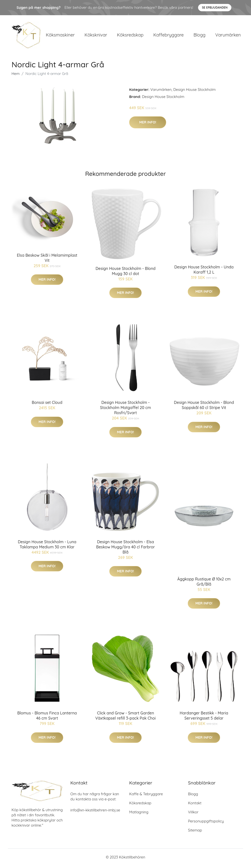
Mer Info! (148, 125)
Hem (16, 76)
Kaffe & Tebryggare (146, 796)
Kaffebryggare (168, 36)
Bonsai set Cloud (47, 405)
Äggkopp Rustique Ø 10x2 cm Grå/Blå (204, 584)
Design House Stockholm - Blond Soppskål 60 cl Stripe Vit (204, 408)
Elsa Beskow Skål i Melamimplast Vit (47, 260)
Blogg (199, 36)
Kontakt (195, 805)
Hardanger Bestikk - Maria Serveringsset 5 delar (204, 718)
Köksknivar (96, 36)
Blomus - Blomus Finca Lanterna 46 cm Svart (47, 718)
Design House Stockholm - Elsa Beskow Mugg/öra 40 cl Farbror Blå (125, 549)
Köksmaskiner (60, 36)
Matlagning (139, 814)
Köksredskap (130, 36)
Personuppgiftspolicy (206, 824)
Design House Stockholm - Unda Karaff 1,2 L (204, 272)
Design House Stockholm (195, 92)
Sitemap (195, 833)
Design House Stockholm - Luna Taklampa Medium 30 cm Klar (47, 547)
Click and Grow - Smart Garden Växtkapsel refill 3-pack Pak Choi (125, 718)
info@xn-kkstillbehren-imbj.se (95, 813)
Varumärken (228, 36)
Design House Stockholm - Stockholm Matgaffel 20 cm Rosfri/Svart (125, 410)
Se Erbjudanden (215, 7)
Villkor (193, 814)
